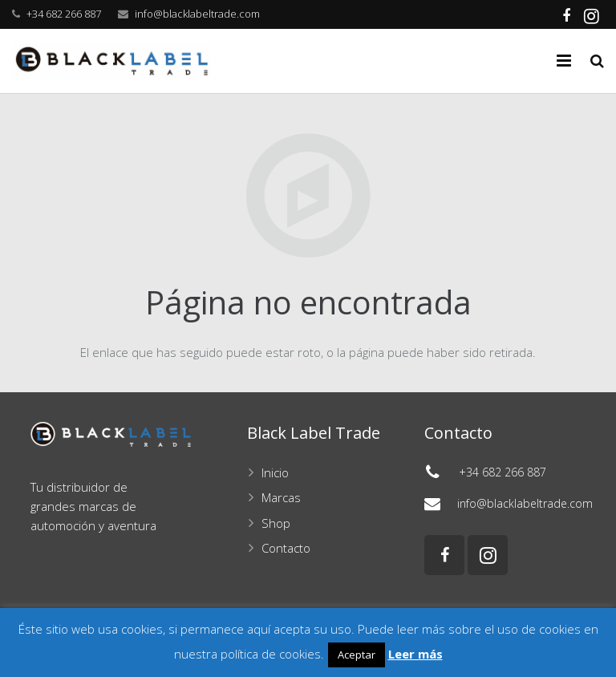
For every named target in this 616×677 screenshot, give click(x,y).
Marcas (281, 497)
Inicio (275, 472)
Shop (276, 523)
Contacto (286, 548)
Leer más (415, 654)
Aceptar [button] (357, 655)
